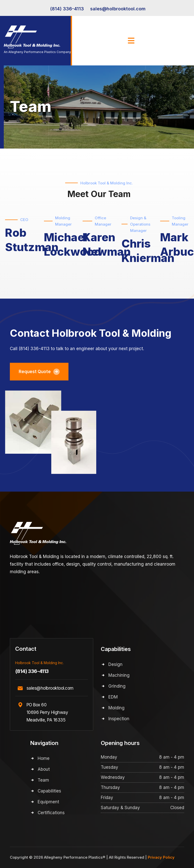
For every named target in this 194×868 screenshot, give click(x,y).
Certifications (51, 813)
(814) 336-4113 (67, 9)
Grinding (117, 686)
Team (43, 780)
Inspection (119, 719)
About (44, 769)
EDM (113, 697)
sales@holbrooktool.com (118, 9)
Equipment (48, 802)
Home (44, 758)
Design (115, 664)
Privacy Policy (161, 857)
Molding (116, 708)
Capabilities (49, 791)
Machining (119, 675)
